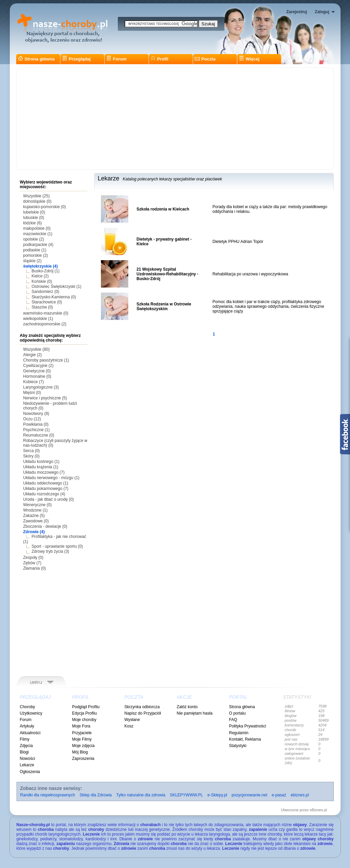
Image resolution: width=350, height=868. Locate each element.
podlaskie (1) (35, 250)
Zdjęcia (26, 746)
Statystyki (238, 746)
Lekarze (27, 765)
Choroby (28, 707)
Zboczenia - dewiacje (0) (45, 526)
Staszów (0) (42, 307)
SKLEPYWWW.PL (186, 795)
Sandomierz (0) (46, 292)
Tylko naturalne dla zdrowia (141, 795)
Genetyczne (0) (37, 371)
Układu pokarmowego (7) (46, 489)
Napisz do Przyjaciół (143, 713)
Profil (159, 59)
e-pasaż (279, 795)
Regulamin (239, 733)
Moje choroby (84, 720)
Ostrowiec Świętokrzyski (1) (57, 287)
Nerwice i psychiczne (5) (45, 398)
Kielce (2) (40, 276)
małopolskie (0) (37, 228)
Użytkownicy (31, 713)
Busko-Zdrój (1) (46, 271)
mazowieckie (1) (38, 234)
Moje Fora (81, 726)
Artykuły (27, 726)
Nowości (28, 759)
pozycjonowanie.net (249, 795)
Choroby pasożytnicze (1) (46, 360)
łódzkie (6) (33, 223)
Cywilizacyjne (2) (38, 366)
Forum (116, 59)
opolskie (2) (34, 239)
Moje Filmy (82, 739)
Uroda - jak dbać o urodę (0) (49, 499)
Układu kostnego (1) (41, 462)
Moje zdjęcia (84, 746)
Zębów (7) (32, 563)
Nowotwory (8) (36, 414)
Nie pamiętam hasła (195, 713)
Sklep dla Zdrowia (96, 795)
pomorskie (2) (36, 255)
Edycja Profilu (85, 713)
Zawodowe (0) (36, 521)
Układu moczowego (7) (44, 472)
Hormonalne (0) (37, 376)
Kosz (129, 726)
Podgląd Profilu (86, 707)
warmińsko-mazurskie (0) (46, 313)
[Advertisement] (175, 119)
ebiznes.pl (300, 795)
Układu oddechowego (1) (46, 483)
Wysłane (132, 720)
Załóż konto (187, 707)
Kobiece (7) (34, 382)
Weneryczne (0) (37, 505)
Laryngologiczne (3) (41, 387)
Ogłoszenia (30, 772)
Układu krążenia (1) (41, 467)
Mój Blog (80, 752)
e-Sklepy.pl (217, 795)
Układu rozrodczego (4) (44, 494)
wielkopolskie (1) (38, 319)
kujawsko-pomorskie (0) (45, 207)
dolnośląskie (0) (37, 201)
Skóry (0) (32, 456)
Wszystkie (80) (37, 349)
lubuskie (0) (34, 218)
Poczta (205, 59)
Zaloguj (322, 12)
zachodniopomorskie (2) (45, 324)
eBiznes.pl (318, 810)
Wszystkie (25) (37, 196)
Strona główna (36, 59)
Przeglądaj (76, 59)
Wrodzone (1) (35, 510)
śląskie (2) (33, 261)
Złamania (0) (35, 568)
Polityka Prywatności (248, 726)
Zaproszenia (83, 759)
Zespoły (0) (33, 557)
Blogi (24, 752)
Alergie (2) (33, 355)
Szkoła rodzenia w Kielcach (163, 209)
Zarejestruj (297, 12)
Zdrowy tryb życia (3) (50, 551)
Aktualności (30, 733)
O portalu (237, 713)
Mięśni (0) (32, 393)
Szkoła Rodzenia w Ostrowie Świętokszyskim (164, 306)
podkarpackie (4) (38, 245)
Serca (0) (32, 451)
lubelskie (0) (34, 212)
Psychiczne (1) (37, 430)
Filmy (25, 739)
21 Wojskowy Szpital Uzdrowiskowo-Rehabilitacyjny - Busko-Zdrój (168, 274)
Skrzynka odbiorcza (142, 707)
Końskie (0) (42, 281)
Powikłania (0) (36, 424)
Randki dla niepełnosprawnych (48, 795)
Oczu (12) (32, 419)
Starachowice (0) (47, 302)
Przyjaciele (82, 733)
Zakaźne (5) (34, 516)
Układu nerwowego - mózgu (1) (51, 478)
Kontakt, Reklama (245, 739)
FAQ (233, 720)
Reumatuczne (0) (39, 435)
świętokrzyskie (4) (41, 266)
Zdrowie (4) (34, 532)
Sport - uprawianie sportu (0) (57, 546)
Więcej (249, 59)
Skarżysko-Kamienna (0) (54, 297)
